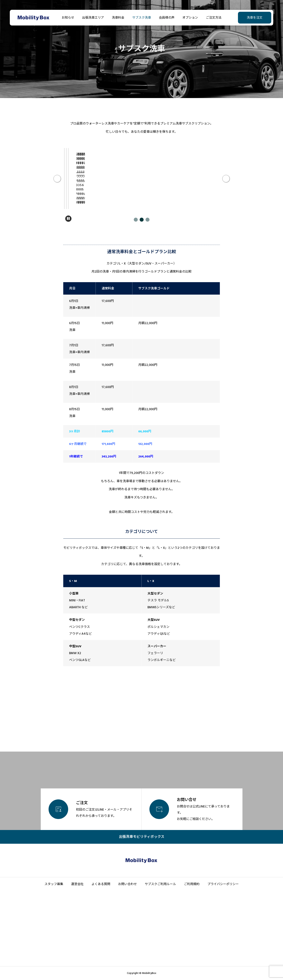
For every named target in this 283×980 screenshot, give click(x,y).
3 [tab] (147, 295)
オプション (190, 18)
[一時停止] (68, 294)
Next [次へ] (226, 216)
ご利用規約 (192, 959)
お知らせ (68, 18)
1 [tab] (136, 295)
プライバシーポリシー (223, 959)
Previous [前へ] (57, 216)
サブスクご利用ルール (160, 959)
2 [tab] (142, 295)
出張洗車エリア (93, 18)
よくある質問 (101, 959)
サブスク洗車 (142, 18)
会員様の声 (167, 18)
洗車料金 (118, 18)
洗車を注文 (255, 18)
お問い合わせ (127, 959)
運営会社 (77, 959)
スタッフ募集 (54, 959)
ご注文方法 (214, 18)
